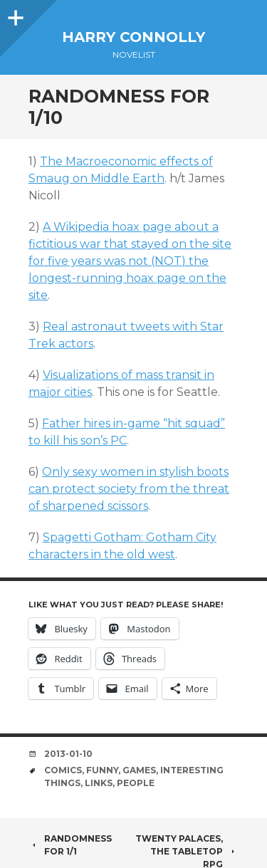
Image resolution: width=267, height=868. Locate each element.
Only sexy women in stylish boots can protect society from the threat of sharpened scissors (129, 489)
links (99, 783)
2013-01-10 (68, 754)
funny (102, 770)
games (139, 770)
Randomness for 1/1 (70, 845)
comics (63, 770)
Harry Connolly (133, 37)
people (136, 783)
